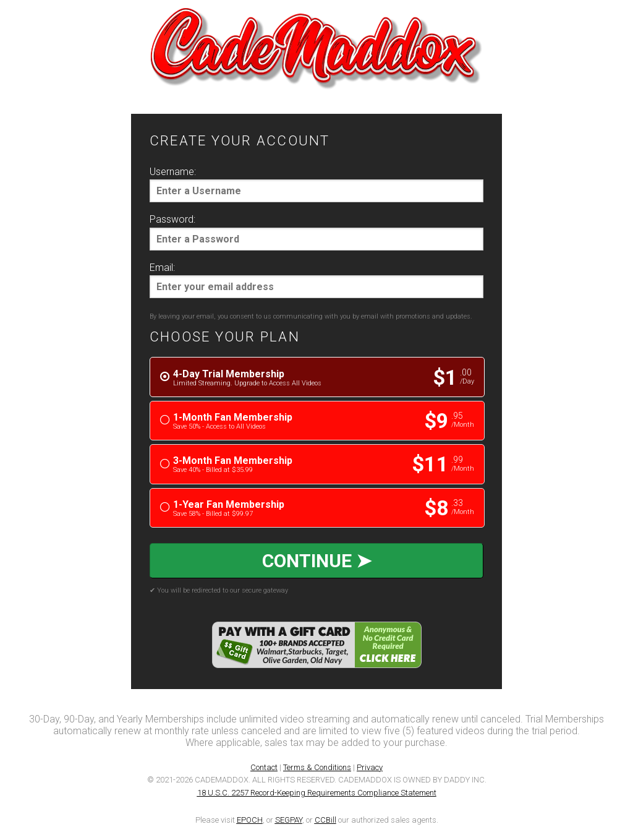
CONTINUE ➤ (317, 561)
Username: (173, 172)
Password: (172, 219)
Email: (162, 268)
